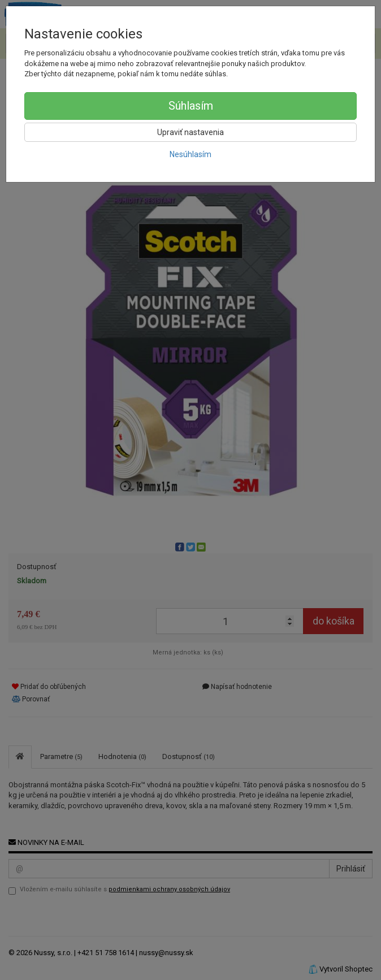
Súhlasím (191, 106)
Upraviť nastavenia (190, 132)
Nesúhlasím (190, 154)
